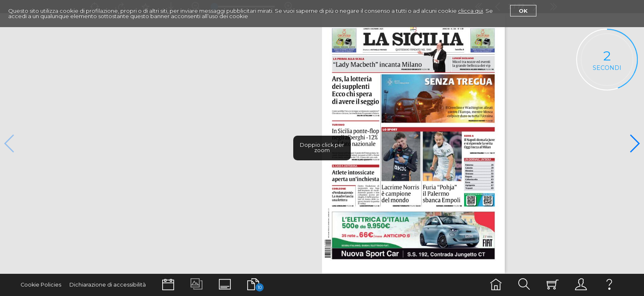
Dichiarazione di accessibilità (108, 285)
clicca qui (470, 11)
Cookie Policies (41, 285)
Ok (523, 11)
